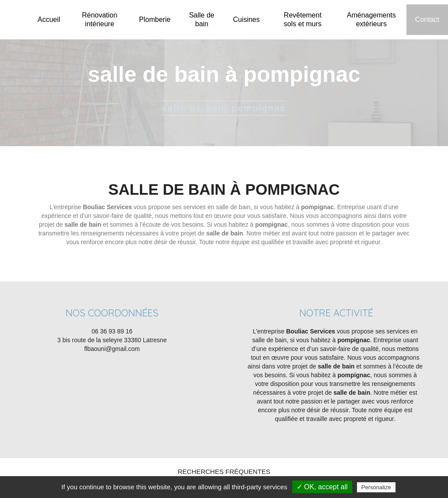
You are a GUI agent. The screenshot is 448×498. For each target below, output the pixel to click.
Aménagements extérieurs (371, 19)
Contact (427, 19)
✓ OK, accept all (322, 487)
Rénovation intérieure (100, 19)
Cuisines (246, 19)
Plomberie (155, 19)
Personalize (376, 487)
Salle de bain (202, 19)
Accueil (49, 19)
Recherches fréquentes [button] (224, 472)
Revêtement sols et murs (303, 19)
